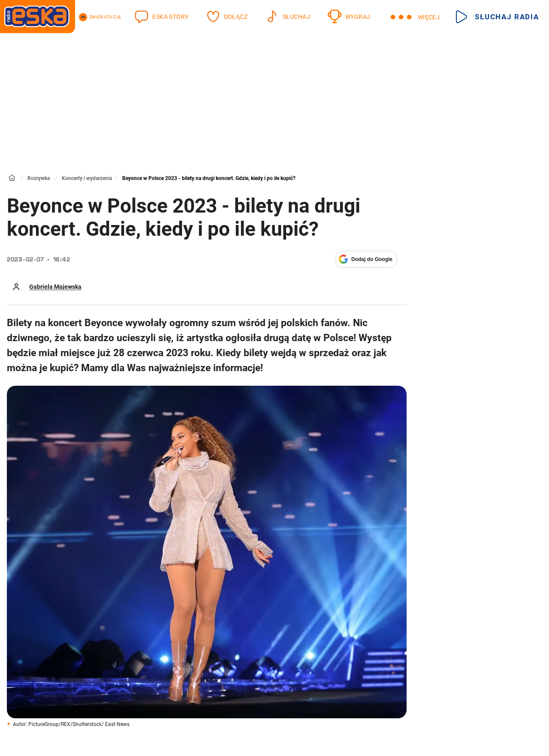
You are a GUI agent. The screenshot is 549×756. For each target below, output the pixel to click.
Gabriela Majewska (55, 287)
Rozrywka (39, 178)
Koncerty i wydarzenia (87, 178)
